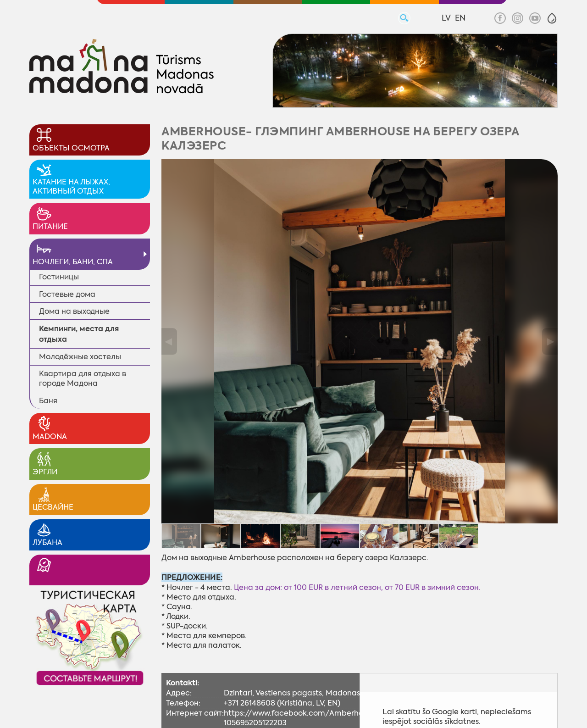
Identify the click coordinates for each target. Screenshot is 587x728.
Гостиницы (59, 277)
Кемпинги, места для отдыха (79, 334)
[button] (552, 18)
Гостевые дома (67, 294)
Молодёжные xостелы (80, 357)
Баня (48, 401)
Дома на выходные (74, 311)
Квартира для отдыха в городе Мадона (83, 378)
